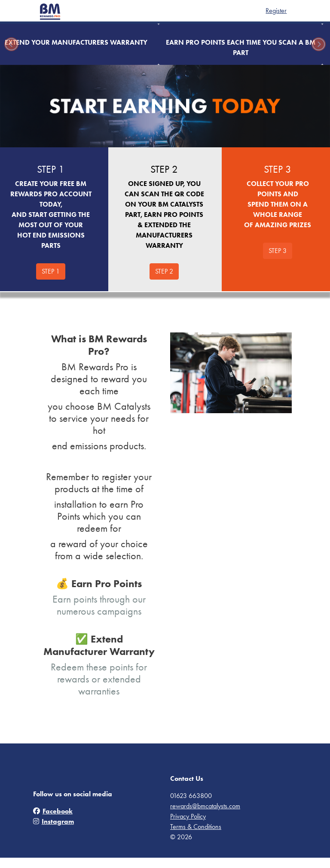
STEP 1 (51, 271)
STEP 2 (164, 271)
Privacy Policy (188, 816)
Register (266, 11)
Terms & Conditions (196, 827)
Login (290, 11)
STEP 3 (278, 251)
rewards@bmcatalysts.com (205, 806)
